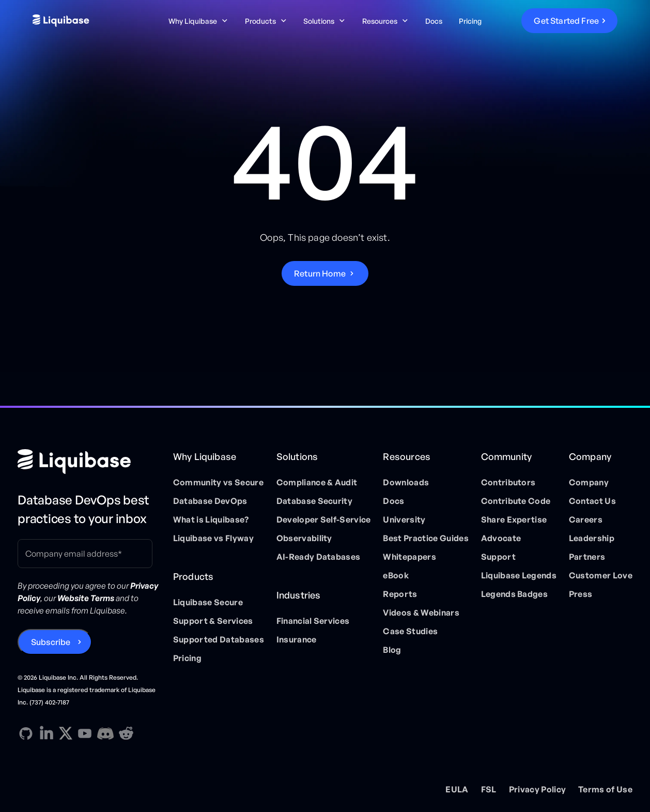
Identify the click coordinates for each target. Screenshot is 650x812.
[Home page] (89, 462)
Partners (587, 557)
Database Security (314, 501)
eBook (396, 575)
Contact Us (592, 501)
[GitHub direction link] (26, 733)
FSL (489, 789)
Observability (304, 538)
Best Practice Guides (425, 538)
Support (498, 557)
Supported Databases (219, 639)
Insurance (297, 639)
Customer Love (601, 575)
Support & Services (213, 621)
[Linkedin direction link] (47, 733)
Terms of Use (605, 789)
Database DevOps (210, 501)
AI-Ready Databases (319, 557)
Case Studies (410, 631)
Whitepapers (409, 557)
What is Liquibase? (211, 519)
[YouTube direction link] (85, 733)
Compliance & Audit (317, 482)
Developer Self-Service (324, 519)
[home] (94, 21)
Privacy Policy (537, 789)
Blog (392, 650)
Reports (400, 594)
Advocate (501, 538)
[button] (198, 21)
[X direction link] (66, 733)
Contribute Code (516, 501)
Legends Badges (514, 594)
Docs (434, 21)
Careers (586, 519)
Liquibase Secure (208, 602)
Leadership (592, 538)
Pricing (470, 21)
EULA (457, 789)
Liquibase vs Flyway (213, 538)
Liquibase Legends (519, 575)
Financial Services (313, 621)
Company (589, 482)
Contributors (508, 482)
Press (581, 594)
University (404, 519)
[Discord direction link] (105, 733)
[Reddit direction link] (126, 733)
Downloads (406, 482)
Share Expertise (514, 519)
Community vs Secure (218, 482)
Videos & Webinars (421, 612)
